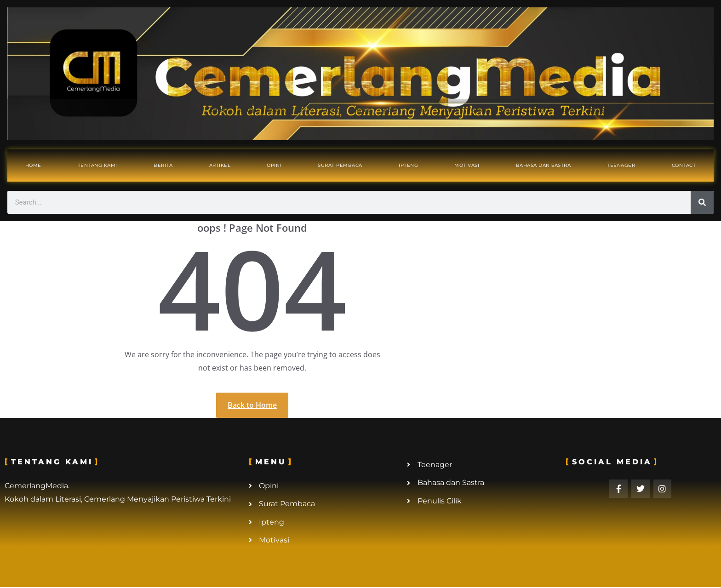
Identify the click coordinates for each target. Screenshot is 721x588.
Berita (163, 165)
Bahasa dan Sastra (544, 165)
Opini (274, 165)
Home (33, 165)
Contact (684, 165)
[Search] (702, 202)
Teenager (621, 165)
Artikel (220, 165)
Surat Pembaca (340, 165)
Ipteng (408, 165)
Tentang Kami (97, 165)
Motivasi (467, 165)
